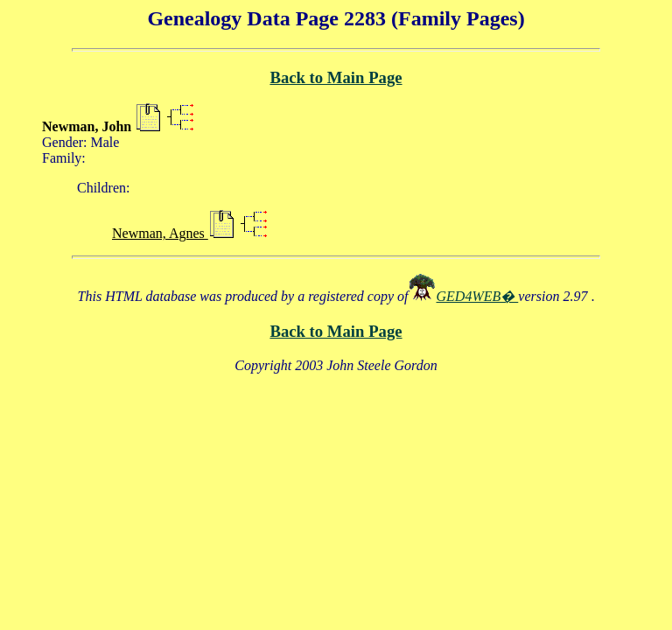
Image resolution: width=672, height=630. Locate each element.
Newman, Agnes (160, 233)
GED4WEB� (478, 296)
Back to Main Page (336, 77)
